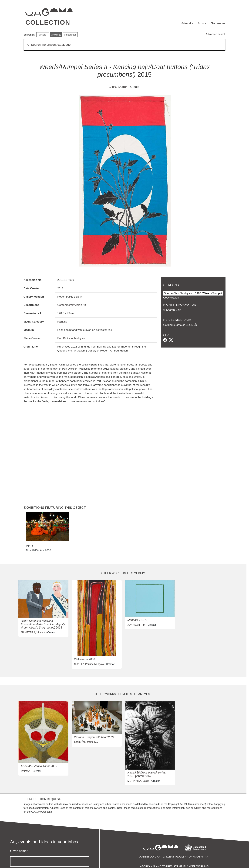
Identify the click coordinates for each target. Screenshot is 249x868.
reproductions (152, 808)
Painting (62, 322)
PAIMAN (26, 771)
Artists (202, 23)
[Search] (124, 45)
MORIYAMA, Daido (138, 781)
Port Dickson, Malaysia (71, 338)
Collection (48, 22)
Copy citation (171, 298)
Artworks (187, 23)
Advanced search (216, 34)
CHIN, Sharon (118, 87)
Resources (70, 35)
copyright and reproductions (207, 808)
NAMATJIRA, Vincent (33, 632)
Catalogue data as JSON (178, 325)
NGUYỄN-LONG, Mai (86, 742)
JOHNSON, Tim (136, 625)
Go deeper (218, 23)
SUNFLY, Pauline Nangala (89, 664)
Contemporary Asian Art (72, 305)
